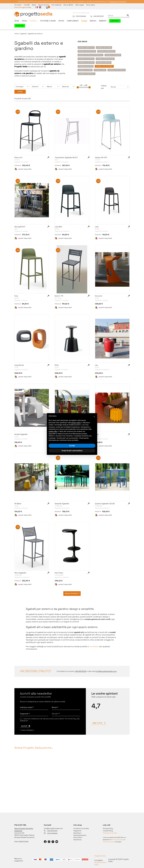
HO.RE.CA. (20, 26)
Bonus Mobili (68, 5)
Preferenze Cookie (110, 832)
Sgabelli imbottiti (86, 47)
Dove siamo (91, 5)
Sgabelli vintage (104, 62)
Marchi (93, 21)
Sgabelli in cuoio (86, 66)
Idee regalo (80, 5)
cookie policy (53, 431)
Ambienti (103, 21)
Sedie (17, 21)
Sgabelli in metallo (106, 51)
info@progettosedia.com (53, 828)
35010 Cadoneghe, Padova (24, 834)
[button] (48, 7)
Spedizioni (77, 832)
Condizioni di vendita (81, 828)
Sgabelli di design (113, 55)
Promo (84, 21)
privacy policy (76, 423)
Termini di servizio (109, 841)
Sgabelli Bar (100, 70)
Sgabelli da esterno (104, 66)
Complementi (73, 21)
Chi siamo (18, 5)
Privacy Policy (108, 828)
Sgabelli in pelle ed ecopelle (91, 55)
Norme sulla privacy (117, 839)
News (34, 5)
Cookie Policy (108, 830)
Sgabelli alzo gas (86, 62)
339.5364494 (79, 16)
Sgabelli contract (87, 74)
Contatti (27, 5)
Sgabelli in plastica (87, 51)
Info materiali (56, 5)
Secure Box (78, 836)
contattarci (94, 646)
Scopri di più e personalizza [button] (72, 451)
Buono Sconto (44, 5)
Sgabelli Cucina (85, 70)
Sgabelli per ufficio (117, 70)
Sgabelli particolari (105, 59)
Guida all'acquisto (80, 834)
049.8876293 (97, 16)
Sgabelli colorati (86, 59)
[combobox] (22, 86)
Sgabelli (34, 21)
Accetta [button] (72, 446)
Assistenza (78, 838)
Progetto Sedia (100, 855)
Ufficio (61, 21)
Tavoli (24, 21)
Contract (115, 21)
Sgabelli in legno (104, 47)
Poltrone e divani (48, 21)
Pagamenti (77, 830)
